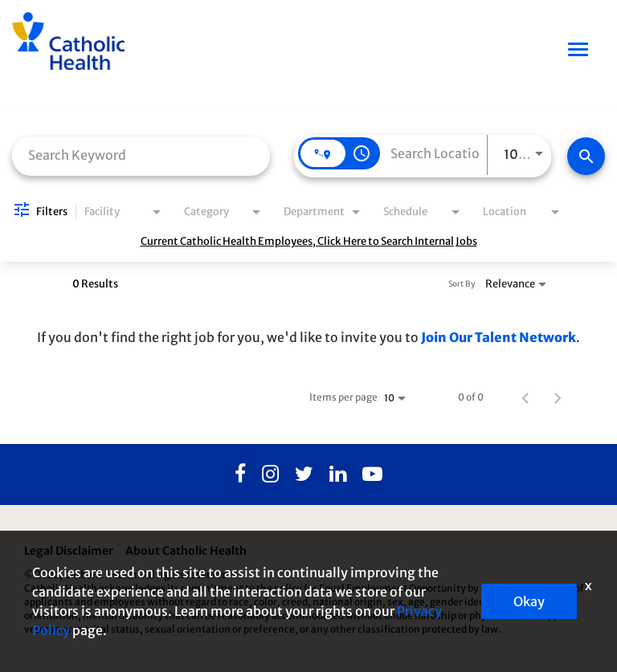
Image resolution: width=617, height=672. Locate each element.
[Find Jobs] (586, 156)
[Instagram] (270, 474)
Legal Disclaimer (69, 551)
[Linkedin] (338, 474)
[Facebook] (240, 474)
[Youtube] (372, 474)
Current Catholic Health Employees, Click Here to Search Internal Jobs (309, 241)
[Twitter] (304, 474)
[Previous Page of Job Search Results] (525, 397)
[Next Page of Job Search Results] (558, 397)
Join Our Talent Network (499, 337)
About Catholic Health (186, 551)
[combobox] (141, 155)
